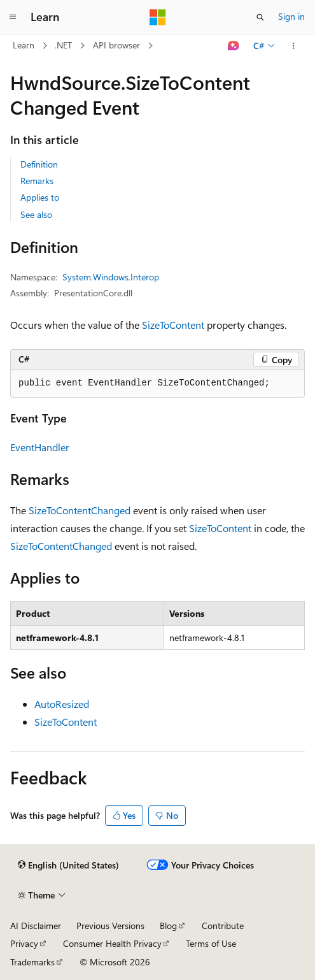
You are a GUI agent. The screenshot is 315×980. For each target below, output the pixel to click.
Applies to (40, 197)
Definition (39, 164)
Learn (24, 45)
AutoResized (62, 704)
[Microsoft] (158, 17)
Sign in (291, 16)
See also (36, 214)
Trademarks (32, 962)
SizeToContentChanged (80, 510)
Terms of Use (211, 943)
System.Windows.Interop (111, 277)
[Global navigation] (13, 17)
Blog (168, 926)
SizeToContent (173, 325)
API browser (116, 45)
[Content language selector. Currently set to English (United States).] (68, 865)
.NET (63, 45)
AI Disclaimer (36, 926)
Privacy (24, 943)
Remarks (37, 181)
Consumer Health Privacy (112, 943)
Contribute (223, 926)
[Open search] (260, 17)
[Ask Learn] (234, 46)
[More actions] (294, 46)
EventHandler (40, 447)
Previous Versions (110, 926)
